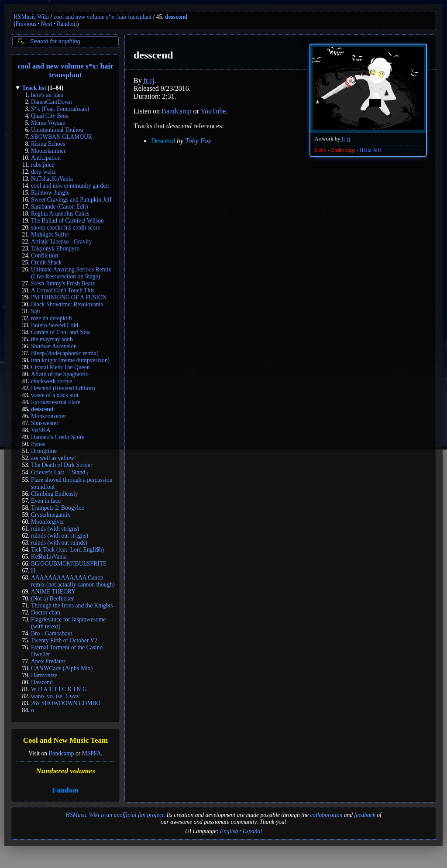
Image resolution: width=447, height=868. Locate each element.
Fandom (65, 790)
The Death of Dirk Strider (62, 465)
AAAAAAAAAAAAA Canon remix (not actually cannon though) (73, 581)
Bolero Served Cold (55, 325)
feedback (365, 815)
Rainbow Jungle (50, 193)
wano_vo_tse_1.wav (55, 696)
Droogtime (44, 451)
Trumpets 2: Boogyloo (58, 508)
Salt (36, 311)
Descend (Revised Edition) (63, 388)
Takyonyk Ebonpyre (55, 249)
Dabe (320, 150)
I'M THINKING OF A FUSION (69, 297)
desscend (176, 17)
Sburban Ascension (54, 346)
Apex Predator (48, 661)
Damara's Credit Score (58, 437)
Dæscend (42, 682)
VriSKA (41, 430)
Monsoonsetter (49, 416)
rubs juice (43, 165)
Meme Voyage (48, 123)
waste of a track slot (55, 395)
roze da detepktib (52, 318)
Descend (163, 141)
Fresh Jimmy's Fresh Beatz (63, 283)
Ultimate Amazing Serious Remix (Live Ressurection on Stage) (71, 273)
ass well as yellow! (53, 458)
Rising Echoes (48, 144)
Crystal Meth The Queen (60, 367)
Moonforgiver (48, 522)
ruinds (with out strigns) (60, 536)
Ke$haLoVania (49, 557)
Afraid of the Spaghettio (60, 374)
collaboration (326, 815)
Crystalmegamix (51, 515)
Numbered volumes (65, 771)
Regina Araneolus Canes (60, 214)
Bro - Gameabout (52, 633)
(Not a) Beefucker (52, 599)
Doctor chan (46, 612)
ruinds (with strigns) (55, 529)
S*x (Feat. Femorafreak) (60, 109)
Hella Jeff (370, 150)
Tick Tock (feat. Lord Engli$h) (67, 550)
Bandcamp (61, 753)
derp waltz (43, 172)
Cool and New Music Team (66, 741)
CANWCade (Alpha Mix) (62, 668)
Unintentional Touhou (57, 130)
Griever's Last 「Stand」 (61, 472)
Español (253, 831)
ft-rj (346, 139)
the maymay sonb (52, 339)
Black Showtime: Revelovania (67, 304)
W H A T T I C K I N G (59, 689)
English (229, 831)
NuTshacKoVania (52, 179)
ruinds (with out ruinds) (59, 543)
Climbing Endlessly (55, 494)
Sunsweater (45, 423)
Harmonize (44, 675)
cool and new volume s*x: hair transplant (103, 17)
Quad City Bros (50, 116)
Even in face (46, 501)
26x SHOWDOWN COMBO (66, 703)
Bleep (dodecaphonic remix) (65, 353)
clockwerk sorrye (52, 381)
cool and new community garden (70, 186)
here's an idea (47, 95)
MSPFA (92, 753)
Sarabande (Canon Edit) (60, 207)
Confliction (45, 256)
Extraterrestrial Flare (56, 402)
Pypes (38, 444)
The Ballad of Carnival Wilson (67, 221)
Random (67, 24)
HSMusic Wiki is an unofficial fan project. (115, 815)
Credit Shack (46, 262)
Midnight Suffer (50, 235)
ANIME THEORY (53, 592)
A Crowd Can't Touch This (63, 290)
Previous (26, 24)
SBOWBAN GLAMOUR (62, 137)
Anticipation (46, 158)
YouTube (213, 111)
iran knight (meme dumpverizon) (70, 360)
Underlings (343, 150)
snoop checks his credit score (66, 228)
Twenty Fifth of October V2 (64, 640)
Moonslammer (48, 151)
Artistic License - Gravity (61, 242)
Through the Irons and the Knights (72, 606)
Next (46, 24)
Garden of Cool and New (61, 332)
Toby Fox (198, 141)
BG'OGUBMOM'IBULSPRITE (69, 564)
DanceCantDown (52, 102)
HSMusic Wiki (31, 17)
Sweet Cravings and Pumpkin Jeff (71, 200)
